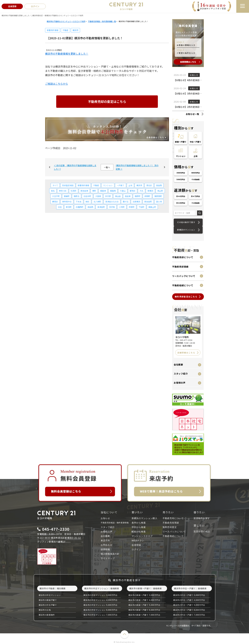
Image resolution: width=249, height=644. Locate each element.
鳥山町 (160, 191)
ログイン (136, 549)
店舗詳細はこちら (186, 353)
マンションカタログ (142, 536)
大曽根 (98, 196)
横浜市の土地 (45, 610)
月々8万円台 (181, 203)
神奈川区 (63, 191)
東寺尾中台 (67, 201)
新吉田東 (84, 191)
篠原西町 (158, 196)
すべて (55, 185)
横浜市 (75, 30)
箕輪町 (67, 196)
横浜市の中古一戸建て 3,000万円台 (189, 595)
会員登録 (136, 545)
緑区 (87, 201)
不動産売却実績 (180, 267)
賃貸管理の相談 (202, 531)
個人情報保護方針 (110, 554)
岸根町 (132, 207)
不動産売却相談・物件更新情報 (115, 523)
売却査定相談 (68, 185)
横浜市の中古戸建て (48, 605)
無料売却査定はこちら (186, 297)
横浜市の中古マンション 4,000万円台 (100, 600)
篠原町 (138, 196)
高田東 (128, 196)
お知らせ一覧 (192, 114)
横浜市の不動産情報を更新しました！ (67, 54)
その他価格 (195, 179)
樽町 (94, 191)
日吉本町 (87, 196)
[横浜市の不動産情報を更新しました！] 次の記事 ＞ (137, 167)
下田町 (141, 207)
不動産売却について (183, 257)
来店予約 (105, 541)
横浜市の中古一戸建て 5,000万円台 (189, 605)
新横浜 (150, 191)
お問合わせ (107, 545)
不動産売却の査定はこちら (107, 102)
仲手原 (108, 196)
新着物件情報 (53, 30)
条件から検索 (139, 523)
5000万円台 (181, 179)
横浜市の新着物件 (47, 615)
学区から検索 (139, 527)
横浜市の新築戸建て (48, 600)
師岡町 (147, 196)
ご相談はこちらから (57, 84)
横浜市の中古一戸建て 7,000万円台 (189, 615)
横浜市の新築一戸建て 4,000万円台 (144, 600)
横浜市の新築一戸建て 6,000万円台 (144, 610)
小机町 (122, 207)
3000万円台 (181, 173)
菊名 (53, 191)
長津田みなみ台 (112, 201)
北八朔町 (97, 201)
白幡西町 (80, 207)
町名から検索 (139, 532)
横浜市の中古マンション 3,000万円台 (100, 595)
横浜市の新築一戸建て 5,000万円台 (144, 605)
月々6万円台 (181, 196)
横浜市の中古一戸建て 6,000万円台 (189, 610)
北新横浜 (136, 201)
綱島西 (113, 191)
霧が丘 (126, 201)
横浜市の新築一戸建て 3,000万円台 (144, 595)
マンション (108, 185)
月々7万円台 (195, 196)
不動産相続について (183, 285)
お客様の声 (180, 383)
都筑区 (133, 191)
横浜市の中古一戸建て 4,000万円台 (189, 600)
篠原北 (77, 196)
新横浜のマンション (186, 230)
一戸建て (121, 185)
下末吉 (79, 201)
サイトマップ (108, 558)
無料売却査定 (170, 527)
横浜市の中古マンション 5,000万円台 (100, 605)
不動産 (65, 30)
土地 (130, 185)
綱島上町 (152, 207)
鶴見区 (55, 201)
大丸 (141, 191)
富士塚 (159, 201)
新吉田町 (148, 201)
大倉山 (123, 191)
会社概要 (178, 365)
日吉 (60, 207)
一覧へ (107, 167)
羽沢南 (112, 207)
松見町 (74, 191)
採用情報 (105, 549)
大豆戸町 (56, 196)
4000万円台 (195, 173)
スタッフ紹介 (181, 374)
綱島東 (103, 191)
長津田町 (101, 207)
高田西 (159, 185)
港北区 (149, 185)
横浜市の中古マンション (50, 595)
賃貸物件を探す (202, 518)
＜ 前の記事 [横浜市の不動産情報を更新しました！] (75, 167)
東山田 (118, 196)
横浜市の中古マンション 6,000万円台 (100, 610)
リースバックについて (184, 276)
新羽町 (69, 207)
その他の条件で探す (186, 222)
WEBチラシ (138, 541)
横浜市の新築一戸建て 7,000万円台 (144, 615)
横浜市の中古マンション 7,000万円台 (100, 615)
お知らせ (105, 518)
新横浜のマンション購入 (145, 518)
